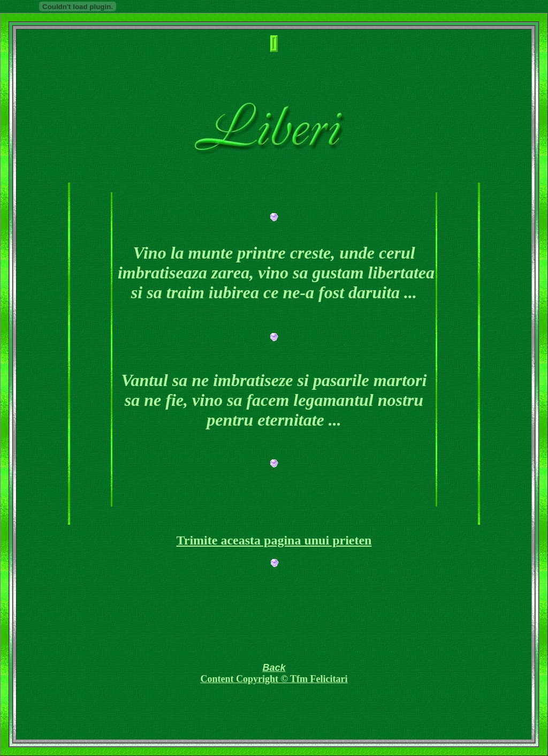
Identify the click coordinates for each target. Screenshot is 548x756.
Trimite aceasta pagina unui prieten (274, 540)
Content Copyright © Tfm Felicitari (274, 679)
